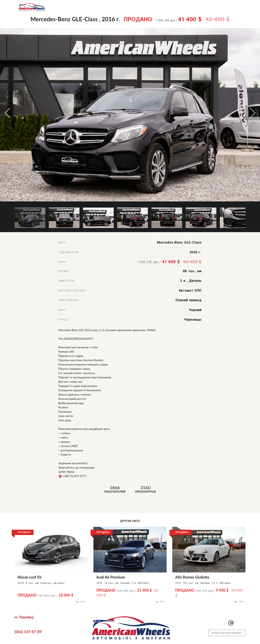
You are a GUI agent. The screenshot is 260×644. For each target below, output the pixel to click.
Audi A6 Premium (111, 577)
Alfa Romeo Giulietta (192, 577)
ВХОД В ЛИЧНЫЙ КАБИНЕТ (227, 633)
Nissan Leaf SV (30, 577)
